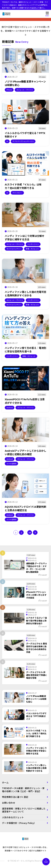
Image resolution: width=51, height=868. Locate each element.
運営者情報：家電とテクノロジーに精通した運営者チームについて (24, 810)
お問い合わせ (9, 803)
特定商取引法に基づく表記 (16, 797)
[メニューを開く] (47, 14)
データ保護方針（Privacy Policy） (19, 823)
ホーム (5, 782)
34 (30, 533)
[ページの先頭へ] (46, 862)
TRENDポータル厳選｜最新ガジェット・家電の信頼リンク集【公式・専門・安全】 (23, 790)
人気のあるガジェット (13, 817)
